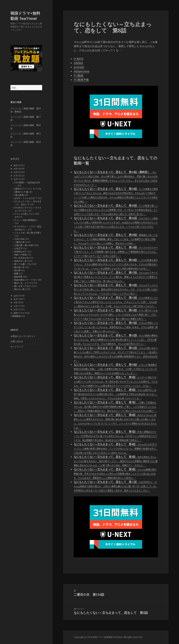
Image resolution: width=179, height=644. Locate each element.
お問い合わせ (17, 341)
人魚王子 (18, 248)
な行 (16, 179)
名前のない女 (20, 261)
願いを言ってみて (23, 286)
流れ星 (17, 270)
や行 (16, 302)
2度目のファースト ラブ (26, 189)
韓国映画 (16, 316)
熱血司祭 (18, 277)
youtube (79, 67)
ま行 (16, 299)
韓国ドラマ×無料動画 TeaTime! (25, 16)
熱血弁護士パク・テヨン (26, 280)
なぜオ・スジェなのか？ (26, 198)
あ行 (16, 165)
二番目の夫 (19, 242)
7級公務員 (19, 195)
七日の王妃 (19, 239)
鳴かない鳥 (19, 289)
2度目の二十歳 (21, 192)
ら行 (16, 306)
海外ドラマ (19, 313)
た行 (16, 176)
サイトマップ (17, 347)
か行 (16, 169)
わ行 (16, 309)
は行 (16, 296)
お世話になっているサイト (23, 336)
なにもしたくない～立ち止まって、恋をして (28, 203)
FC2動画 (79, 75)
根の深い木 (19, 267)
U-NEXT (79, 59)
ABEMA (78, 63)
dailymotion (82, 71)
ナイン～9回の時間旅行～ (26, 220)
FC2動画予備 (81, 80)
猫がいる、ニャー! (23, 283)
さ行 (16, 172)
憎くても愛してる (23, 264)
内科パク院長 (20, 255)
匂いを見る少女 (22, 258)
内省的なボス (20, 252)
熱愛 (16, 273)
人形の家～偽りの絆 (24, 245)
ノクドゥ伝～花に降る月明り (28, 233)
